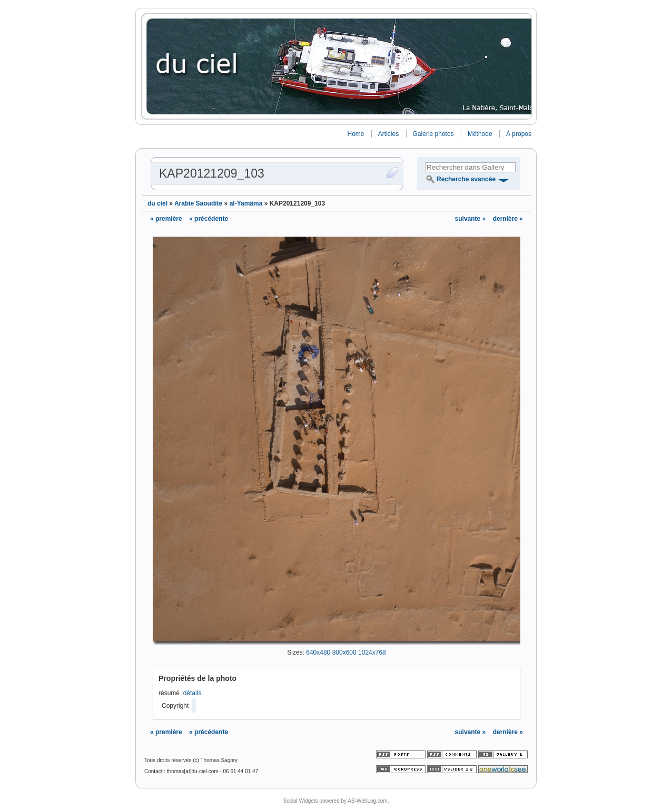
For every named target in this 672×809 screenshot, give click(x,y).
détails (192, 693)
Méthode (480, 134)
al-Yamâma (246, 203)
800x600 (344, 652)
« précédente (209, 219)
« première (166, 219)
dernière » (508, 219)
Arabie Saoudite (198, 203)
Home (355, 134)
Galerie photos (433, 134)
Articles (388, 134)
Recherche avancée (466, 179)
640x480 (318, 652)
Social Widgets (300, 801)
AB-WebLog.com (367, 801)
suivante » (471, 219)
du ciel (157, 203)
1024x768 (372, 652)
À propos (519, 134)
